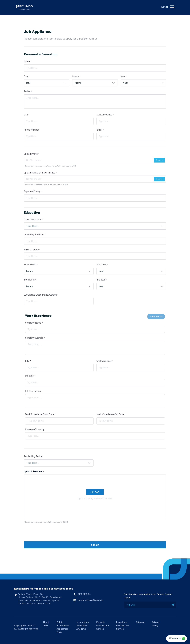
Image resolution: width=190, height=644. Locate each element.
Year (124, 76)
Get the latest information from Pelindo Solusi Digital (148, 596)
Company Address (35, 338)
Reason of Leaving (35, 429)
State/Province (105, 114)
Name (28, 61)
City (27, 114)
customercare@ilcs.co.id (91, 600)
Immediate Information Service (122, 626)
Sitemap (140, 622)
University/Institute (35, 234)
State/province (105, 361)
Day (27, 76)
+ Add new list (156, 317)
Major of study (32, 249)
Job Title (30, 376)
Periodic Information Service (103, 626)
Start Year (102, 264)
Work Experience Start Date (40, 414)
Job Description (33, 391)
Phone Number (32, 130)
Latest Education (33, 219)
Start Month (31, 264)
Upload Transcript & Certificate (40, 173)
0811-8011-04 (84, 594)
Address (29, 91)
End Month (30, 280)
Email (100, 130)
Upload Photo (32, 154)
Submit (95, 545)
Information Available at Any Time (83, 626)
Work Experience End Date (111, 414)
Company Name (34, 323)
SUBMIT (173, 605)
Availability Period (33, 456)
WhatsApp (175, 638)
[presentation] (46, 533)
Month (76, 76)
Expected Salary (33, 191)
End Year (102, 280)
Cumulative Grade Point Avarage (41, 295)
